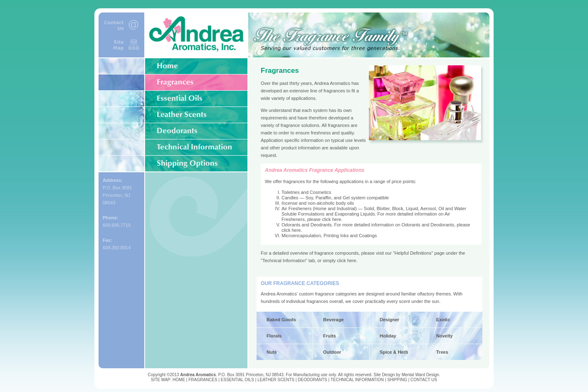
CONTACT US (424, 380)
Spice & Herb (394, 352)
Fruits (330, 336)
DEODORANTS (313, 380)
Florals (274, 336)
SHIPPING (397, 380)
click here (331, 219)
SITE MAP (161, 380)
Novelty (445, 336)
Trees (442, 352)
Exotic (443, 320)
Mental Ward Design (420, 375)
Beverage (334, 320)
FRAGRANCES (203, 380)
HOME (179, 380)
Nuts (272, 352)
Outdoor (332, 352)
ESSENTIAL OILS (237, 380)
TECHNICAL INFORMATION (357, 380)
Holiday (388, 336)
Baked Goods (281, 320)
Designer (389, 320)
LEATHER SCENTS (276, 380)
